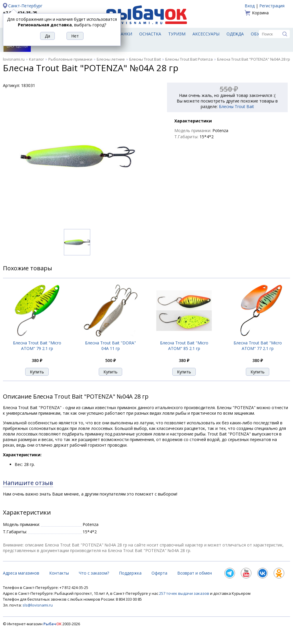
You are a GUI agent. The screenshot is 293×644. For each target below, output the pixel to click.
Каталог (36, 59)
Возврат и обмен (195, 573)
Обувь (258, 34)
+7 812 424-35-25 (20, 13)
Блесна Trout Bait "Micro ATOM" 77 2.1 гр (258, 346)
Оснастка (150, 34)
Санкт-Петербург (25, 6)
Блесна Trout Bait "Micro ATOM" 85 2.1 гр (184, 346)
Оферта (159, 573)
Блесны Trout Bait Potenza (189, 59)
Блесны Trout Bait (145, 59)
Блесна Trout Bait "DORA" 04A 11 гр (110, 346)
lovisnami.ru (14, 59)
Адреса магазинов (21, 573)
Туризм (177, 34)
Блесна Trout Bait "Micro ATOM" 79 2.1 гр (37, 346)
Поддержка (130, 573)
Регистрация (272, 6)
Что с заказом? (94, 573)
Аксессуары (206, 34)
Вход (250, 6)
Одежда (235, 34)
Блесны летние (111, 59)
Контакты (59, 573)
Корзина (260, 13)
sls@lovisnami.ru (38, 605)
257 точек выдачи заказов (185, 593)
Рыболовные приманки (70, 59)
